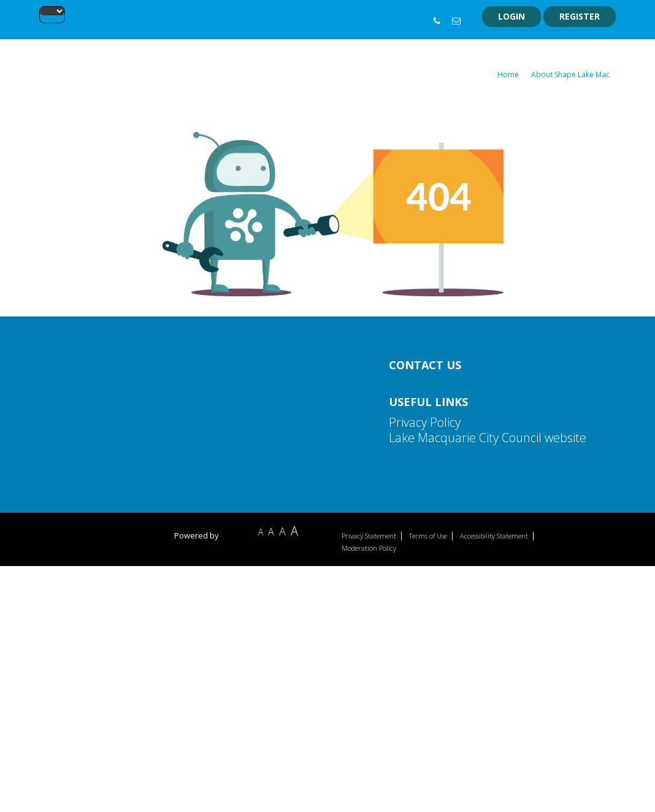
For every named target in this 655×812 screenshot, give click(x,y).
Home (508, 75)
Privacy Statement (369, 536)
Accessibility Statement (494, 536)
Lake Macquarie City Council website (488, 438)
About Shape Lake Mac (570, 75)
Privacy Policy (425, 422)
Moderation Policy (369, 548)
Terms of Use (428, 536)
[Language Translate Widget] (52, 11)
